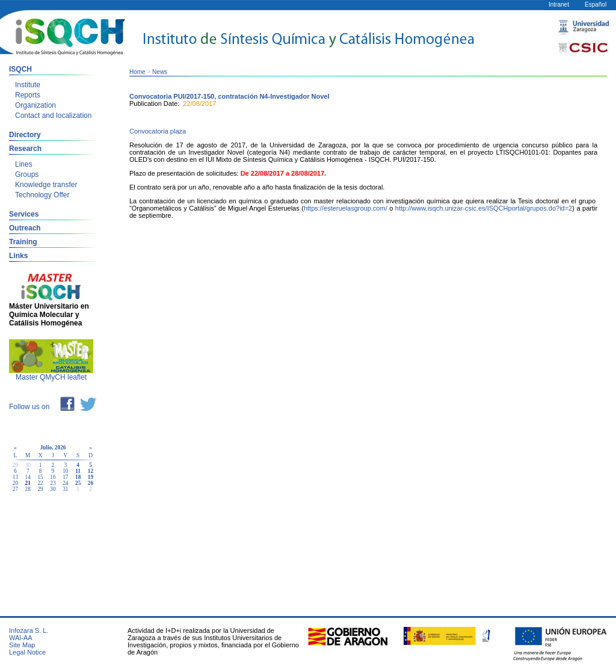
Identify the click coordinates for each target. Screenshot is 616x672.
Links (18, 256)
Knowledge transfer (46, 185)
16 (53, 477)
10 (65, 471)
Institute (28, 85)
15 (40, 477)
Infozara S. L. (29, 630)
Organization (35, 105)
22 (40, 483)
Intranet (559, 5)
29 (40, 489)
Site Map (22, 645)
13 (15, 477)
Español (596, 5)
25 (78, 483)
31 (65, 489)
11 (78, 471)
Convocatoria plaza (158, 131)
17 (65, 477)
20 (15, 483)
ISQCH (20, 69)
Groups (27, 174)
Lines (24, 164)
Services (24, 214)
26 (91, 483)
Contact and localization (53, 116)
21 (28, 483)
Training (23, 242)
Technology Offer (42, 195)
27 (15, 489)
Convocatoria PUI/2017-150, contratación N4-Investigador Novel (229, 96)
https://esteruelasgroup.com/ (346, 208)
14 (28, 477)
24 (65, 483)
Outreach (25, 228)
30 (53, 489)
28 (28, 489)
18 (78, 477)
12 (91, 471)
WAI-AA (21, 638)
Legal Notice (27, 652)
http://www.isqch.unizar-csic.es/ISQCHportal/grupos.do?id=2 (484, 208)
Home (137, 72)
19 (91, 477)
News (160, 72)
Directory (25, 135)
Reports (28, 95)
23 (53, 483)
